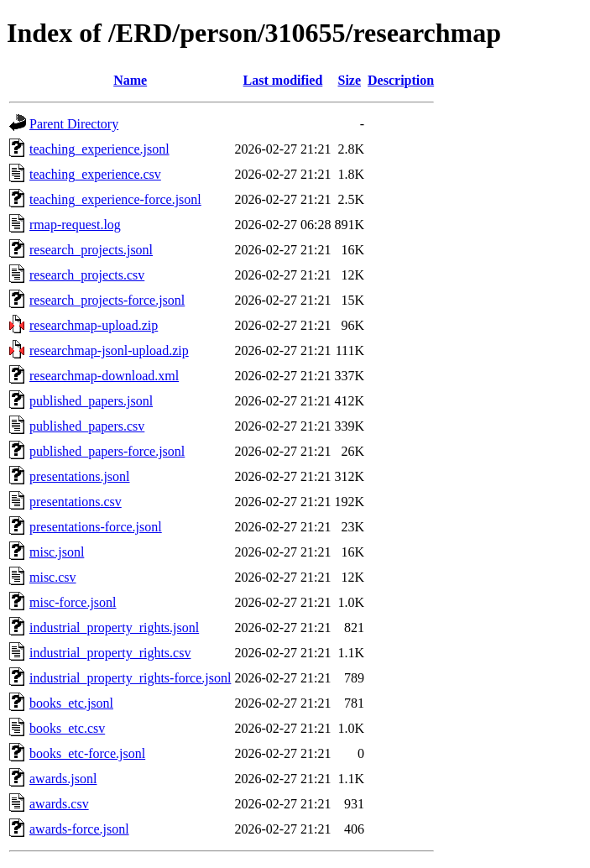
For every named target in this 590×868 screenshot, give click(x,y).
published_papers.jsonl (91, 401)
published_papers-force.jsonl (107, 451)
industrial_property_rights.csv (110, 653)
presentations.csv (76, 502)
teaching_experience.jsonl (99, 149)
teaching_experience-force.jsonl (115, 199)
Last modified (283, 80)
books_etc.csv (67, 728)
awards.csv (59, 804)
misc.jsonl (57, 552)
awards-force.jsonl (79, 829)
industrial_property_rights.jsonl (114, 627)
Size (350, 80)
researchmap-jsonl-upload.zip (109, 350)
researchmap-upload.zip (94, 325)
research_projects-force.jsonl (107, 300)
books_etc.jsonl (71, 703)
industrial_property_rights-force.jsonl (130, 678)
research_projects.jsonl (91, 250)
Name (130, 80)
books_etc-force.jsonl (87, 753)
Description (401, 80)
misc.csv (53, 577)
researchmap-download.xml (104, 376)
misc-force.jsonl (73, 602)
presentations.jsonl (80, 476)
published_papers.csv (87, 426)
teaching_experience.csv (95, 174)
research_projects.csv (87, 275)
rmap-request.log (75, 225)
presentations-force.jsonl (96, 527)
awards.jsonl (63, 779)
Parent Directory (74, 124)
